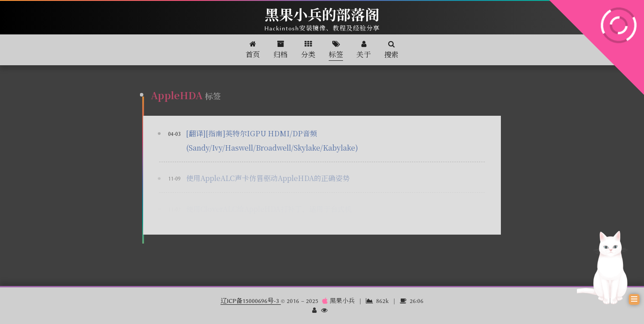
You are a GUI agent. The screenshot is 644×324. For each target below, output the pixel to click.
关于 (364, 50)
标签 (336, 50)
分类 (308, 50)
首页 (253, 50)
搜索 (391, 50)
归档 (280, 50)
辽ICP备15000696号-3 (251, 301)
